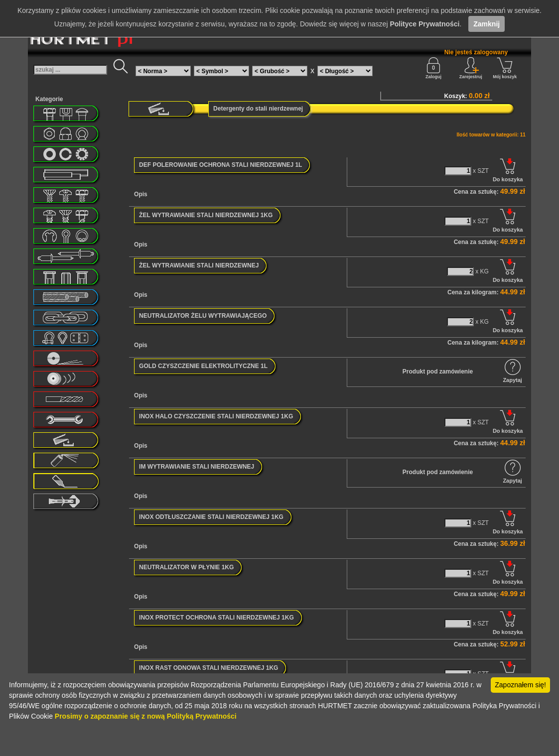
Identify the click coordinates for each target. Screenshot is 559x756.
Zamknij (487, 24)
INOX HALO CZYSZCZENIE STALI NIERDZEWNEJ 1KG (216, 416)
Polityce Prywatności (424, 24)
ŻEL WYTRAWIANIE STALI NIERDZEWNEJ (199, 265)
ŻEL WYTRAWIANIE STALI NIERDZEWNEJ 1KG (206, 215)
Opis (141, 194)
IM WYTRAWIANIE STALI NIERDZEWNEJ (197, 467)
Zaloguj (433, 68)
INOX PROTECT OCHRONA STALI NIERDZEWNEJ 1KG (216, 618)
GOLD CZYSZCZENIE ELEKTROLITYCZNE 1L (203, 366)
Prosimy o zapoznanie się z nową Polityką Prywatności (146, 716)
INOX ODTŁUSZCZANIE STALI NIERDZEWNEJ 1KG (211, 517)
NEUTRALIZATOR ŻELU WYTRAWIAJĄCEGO (203, 316)
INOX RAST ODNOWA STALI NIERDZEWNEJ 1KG (209, 668)
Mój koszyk (505, 68)
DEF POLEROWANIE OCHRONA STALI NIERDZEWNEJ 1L (220, 165)
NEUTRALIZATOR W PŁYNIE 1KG (186, 567)
